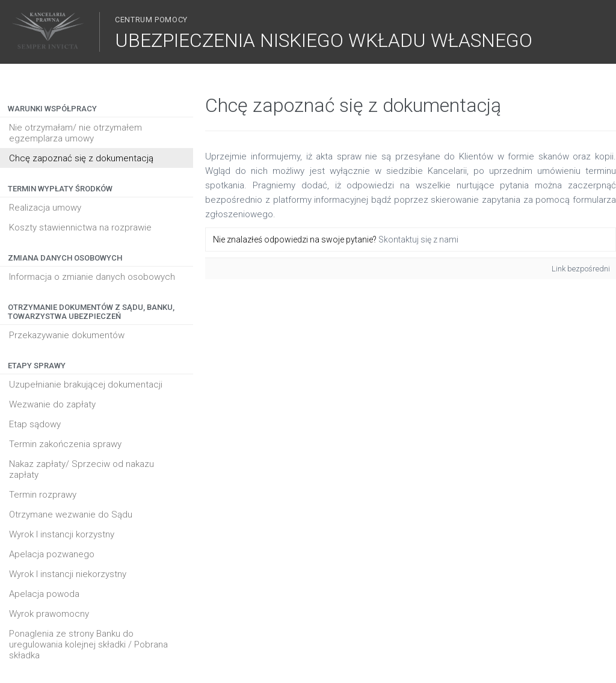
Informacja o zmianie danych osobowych (92, 277)
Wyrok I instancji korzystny (62, 534)
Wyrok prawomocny (49, 614)
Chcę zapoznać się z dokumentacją (81, 158)
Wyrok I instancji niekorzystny (68, 574)
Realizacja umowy (45, 208)
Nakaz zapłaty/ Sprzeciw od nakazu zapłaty (82, 469)
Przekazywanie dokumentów (67, 335)
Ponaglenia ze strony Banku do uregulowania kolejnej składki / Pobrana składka (88, 644)
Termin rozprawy (43, 495)
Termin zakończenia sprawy (65, 444)
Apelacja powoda (44, 594)
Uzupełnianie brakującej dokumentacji (86, 385)
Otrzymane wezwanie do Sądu (71, 515)
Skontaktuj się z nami (418, 240)
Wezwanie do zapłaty (52, 404)
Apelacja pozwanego (52, 554)
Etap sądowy (35, 424)
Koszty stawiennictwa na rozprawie (80, 227)
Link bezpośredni (581, 269)
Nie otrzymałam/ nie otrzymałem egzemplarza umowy (75, 133)
